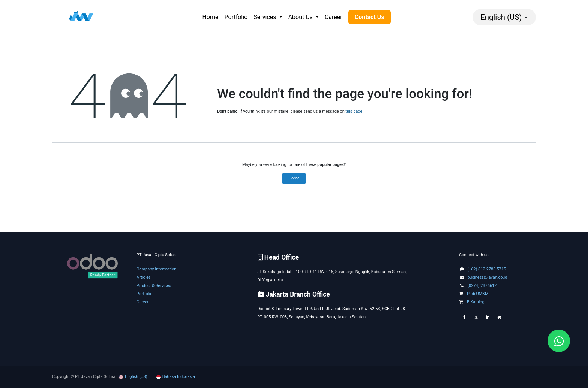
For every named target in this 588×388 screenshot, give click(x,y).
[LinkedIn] (487, 318)
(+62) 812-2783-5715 (487, 269)
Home (294, 178)
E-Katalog (472, 302)
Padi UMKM (474, 294)
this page (354, 111)
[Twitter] (476, 318)
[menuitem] (210, 17)
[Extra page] (499, 318)
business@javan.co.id (487, 277)
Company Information (156, 269)
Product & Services (154, 286)
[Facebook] (464, 318)
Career (142, 302)
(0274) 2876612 (482, 286)
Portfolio (144, 294)
